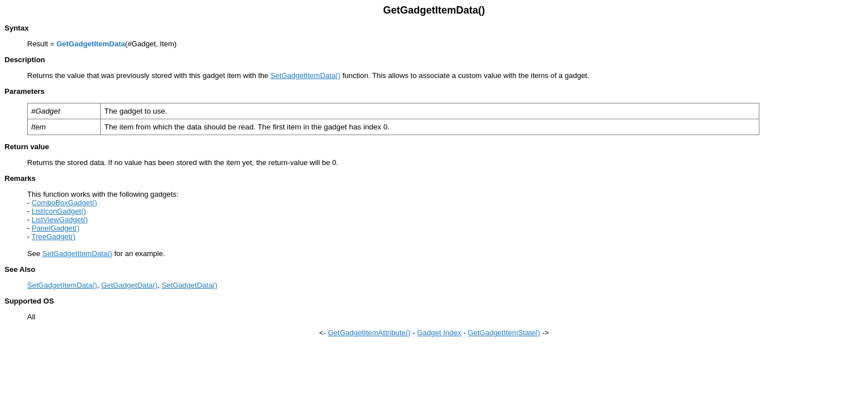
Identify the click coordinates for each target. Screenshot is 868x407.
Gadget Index (439, 333)
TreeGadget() (54, 237)
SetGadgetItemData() (306, 75)
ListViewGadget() (60, 220)
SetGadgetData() (190, 285)
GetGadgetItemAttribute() (369, 333)
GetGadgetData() (130, 285)
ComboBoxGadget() (65, 203)
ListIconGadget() (59, 211)
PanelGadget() (56, 228)
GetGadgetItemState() (504, 333)
